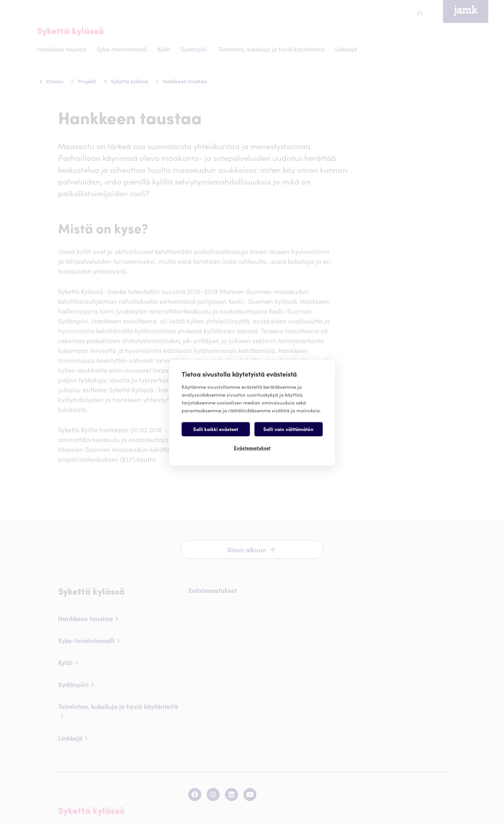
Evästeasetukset (252, 448)
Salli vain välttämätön (288, 429)
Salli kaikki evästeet (216, 429)
